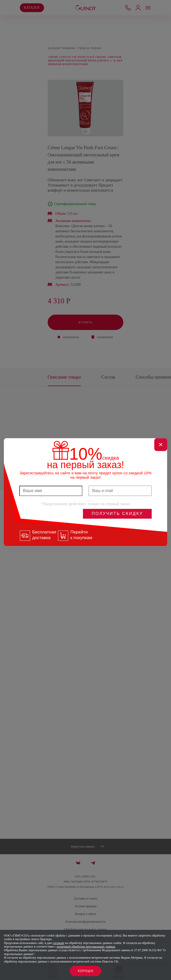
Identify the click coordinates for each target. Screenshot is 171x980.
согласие (58, 943)
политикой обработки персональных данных (86, 947)
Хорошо (85, 971)
